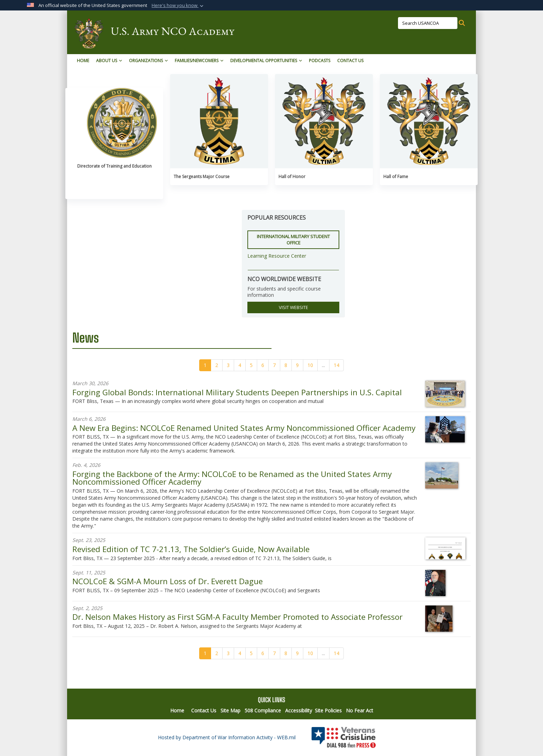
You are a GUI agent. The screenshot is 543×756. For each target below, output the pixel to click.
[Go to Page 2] (217, 365)
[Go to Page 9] (297, 365)
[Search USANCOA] (428, 23)
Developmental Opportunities (266, 61)
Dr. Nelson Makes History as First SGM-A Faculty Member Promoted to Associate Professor (237, 617)
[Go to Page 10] (310, 365)
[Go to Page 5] (251, 365)
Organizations (148, 61)
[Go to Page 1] (205, 365)
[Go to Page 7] (274, 365)
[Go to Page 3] (228, 365)
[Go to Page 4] (240, 365)
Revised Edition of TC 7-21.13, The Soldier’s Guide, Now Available (191, 549)
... (323, 365)
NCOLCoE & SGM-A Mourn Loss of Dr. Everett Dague (168, 581)
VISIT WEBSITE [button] (294, 307)
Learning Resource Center (277, 256)
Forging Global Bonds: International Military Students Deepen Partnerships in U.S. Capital (237, 392)
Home (83, 61)
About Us (109, 61)
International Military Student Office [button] (293, 240)
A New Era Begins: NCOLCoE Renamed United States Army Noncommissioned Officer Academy (244, 428)
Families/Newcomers (199, 61)
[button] (178, 6)
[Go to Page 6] (263, 365)
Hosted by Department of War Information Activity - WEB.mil (227, 737)
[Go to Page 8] (286, 365)
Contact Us (350, 61)
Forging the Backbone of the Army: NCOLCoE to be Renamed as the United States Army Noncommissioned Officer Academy (232, 478)
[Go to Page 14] (336, 365)
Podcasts (320, 61)
